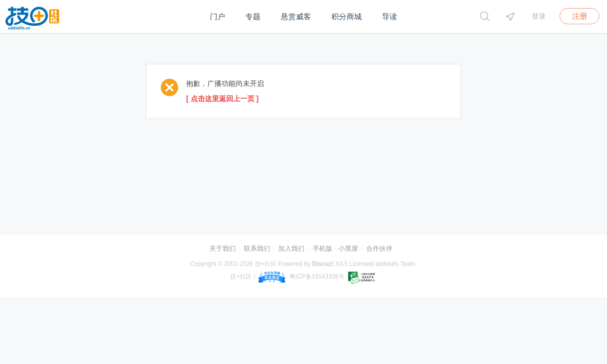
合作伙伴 (379, 248)
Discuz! (323, 264)
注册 (580, 16)
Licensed (362, 264)
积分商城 (346, 16)
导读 (389, 16)
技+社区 (266, 264)
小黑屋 (348, 248)
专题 (253, 16)
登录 (539, 16)
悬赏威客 (296, 16)
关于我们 (223, 248)
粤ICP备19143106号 (317, 277)
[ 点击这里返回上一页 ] (222, 99)
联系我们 (257, 248)
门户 (218, 16)
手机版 (322, 248)
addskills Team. (396, 264)
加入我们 (291, 248)
